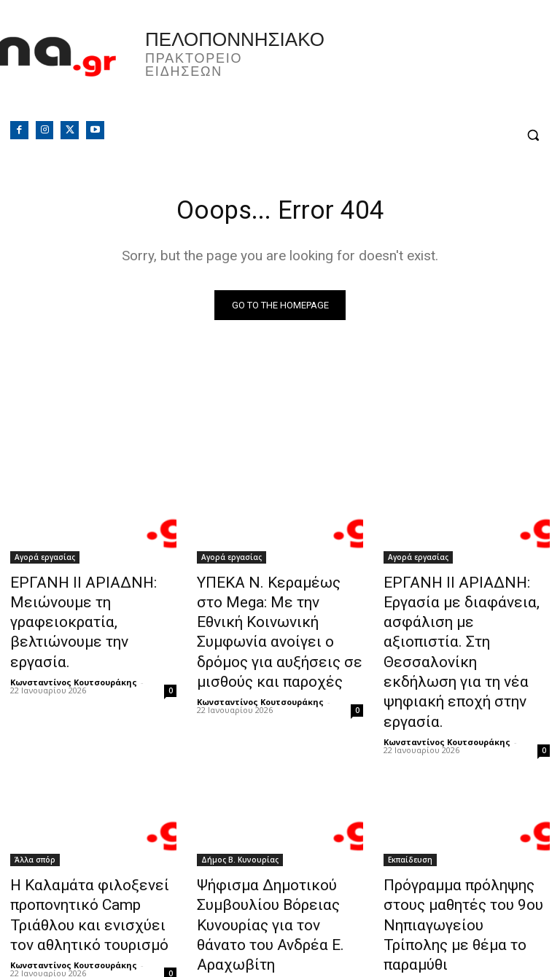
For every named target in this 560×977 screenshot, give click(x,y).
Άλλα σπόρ (35, 801)
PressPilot (405, 891)
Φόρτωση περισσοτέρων (280, 931)
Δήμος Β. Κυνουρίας (240, 801)
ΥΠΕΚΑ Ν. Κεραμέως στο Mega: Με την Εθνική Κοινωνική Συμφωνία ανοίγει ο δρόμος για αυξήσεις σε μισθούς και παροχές (279, 616)
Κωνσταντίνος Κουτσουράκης (74, 651)
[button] (533, 135)
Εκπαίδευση (410, 801)
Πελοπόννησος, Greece (420, 69)
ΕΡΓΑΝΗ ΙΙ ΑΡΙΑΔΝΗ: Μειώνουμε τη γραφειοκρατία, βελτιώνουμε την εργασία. (92, 608)
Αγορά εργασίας (45, 560)
